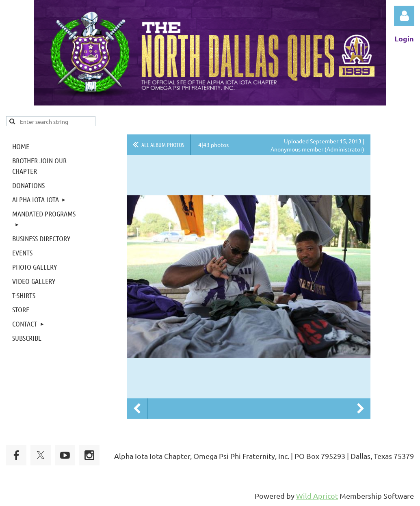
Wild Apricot (317, 496)
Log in (404, 16)
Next (360, 409)
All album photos (163, 145)
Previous (137, 409)
